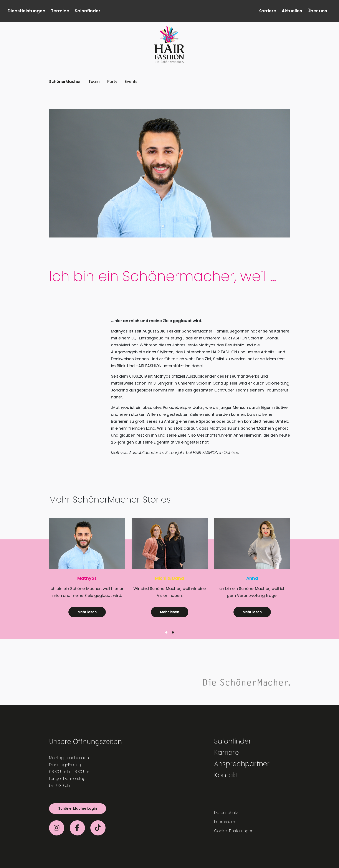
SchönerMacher (65, 81)
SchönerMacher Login (78, 808)
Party (112, 81)
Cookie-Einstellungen (234, 831)
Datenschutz (226, 813)
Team (94, 81)
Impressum (225, 822)
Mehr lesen (87, 612)
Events (131, 81)
